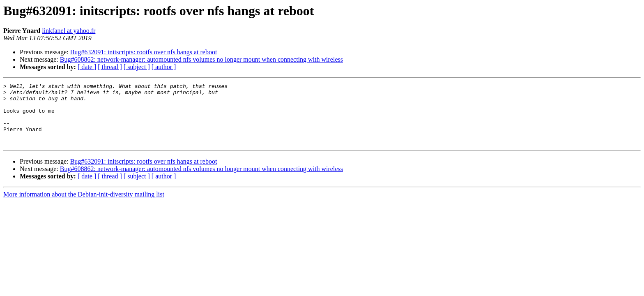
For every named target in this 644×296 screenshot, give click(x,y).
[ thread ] (110, 67)
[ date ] (87, 67)
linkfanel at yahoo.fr (69, 31)
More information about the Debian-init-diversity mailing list (84, 207)
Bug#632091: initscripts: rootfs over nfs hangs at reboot (144, 52)
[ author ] (164, 67)
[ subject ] (137, 67)
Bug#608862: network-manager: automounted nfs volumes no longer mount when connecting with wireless (201, 59)
